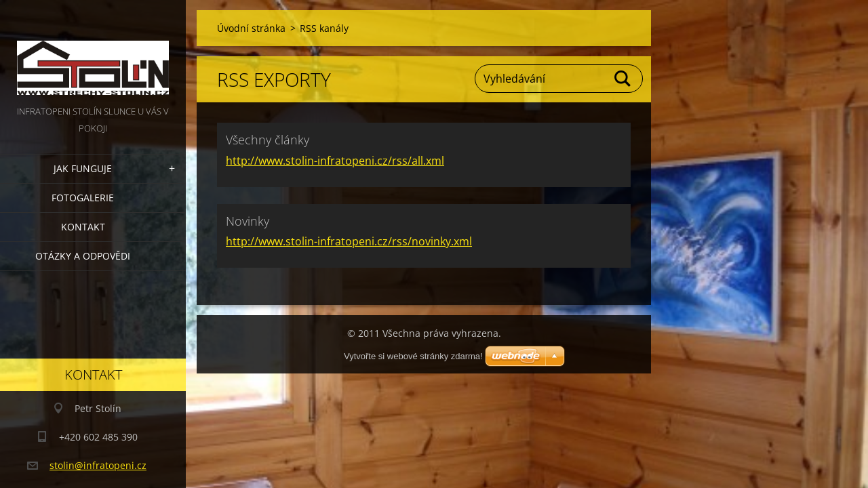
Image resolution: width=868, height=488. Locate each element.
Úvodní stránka (251, 28)
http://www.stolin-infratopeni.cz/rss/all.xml (335, 161)
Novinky (248, 221)
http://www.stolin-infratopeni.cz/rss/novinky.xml (349, 241)
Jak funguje (83, 168)
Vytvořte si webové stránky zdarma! (413, 356)
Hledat (623, 79)
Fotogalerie (83, 198)
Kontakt (83, 227)
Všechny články (268, 140)
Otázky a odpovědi (83, 256)
